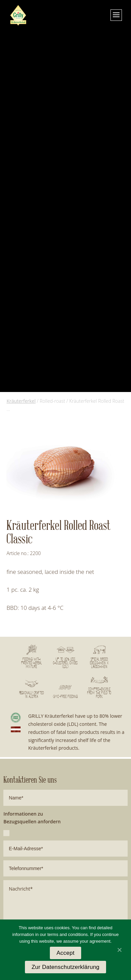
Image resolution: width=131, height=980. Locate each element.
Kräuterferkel (21, 401)
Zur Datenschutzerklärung (66, 967)
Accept (65, 953)
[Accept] (119, 950)
